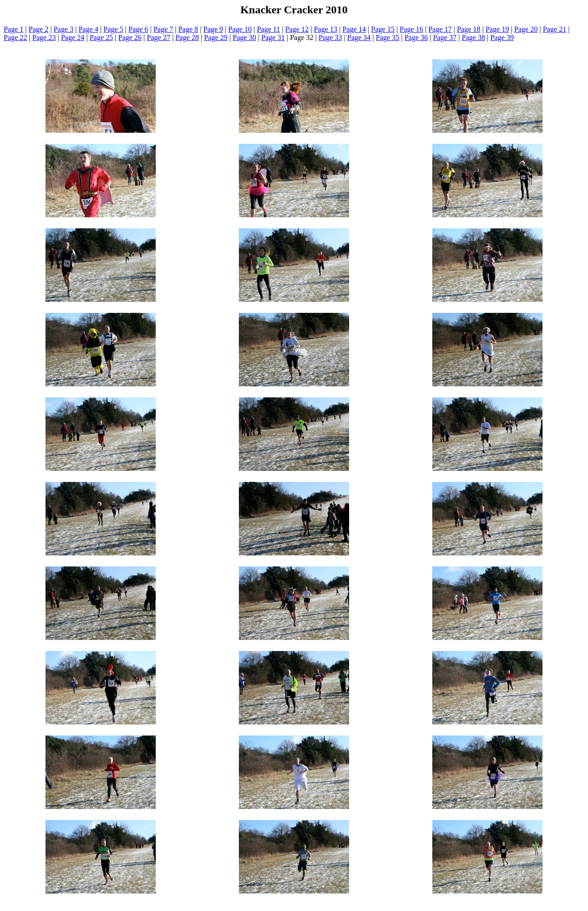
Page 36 (416, 37)
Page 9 (213, 29)
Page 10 (240, 29)
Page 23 (44, 37)
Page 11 (269, 29)
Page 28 (187, 37)
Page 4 (88, 29)
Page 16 (411, 29)
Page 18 (469, 29)
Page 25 (101, 37)
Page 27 (159, 37)
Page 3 (64, 29)
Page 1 (14, 29)
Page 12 (297, 29)
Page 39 (502, 37)
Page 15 (383, 29)
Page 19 (497, 29)
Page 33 (330, 37)
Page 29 (216, 37)
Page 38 (473, 37)
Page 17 (440, 29)
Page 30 (245, 37)
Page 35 (387, 37)
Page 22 (15, 37)
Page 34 (359, 37)
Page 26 (130, 37)
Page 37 (445, 37)
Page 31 (273, 37)
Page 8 (188, 29)
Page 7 (163, 29)
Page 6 (139, 29)
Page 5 (113, 29)
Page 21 (555, 29)
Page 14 (354, 29)
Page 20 (526, 29)
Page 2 (38, 29)
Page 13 (325, 29)
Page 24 (73, 37)
